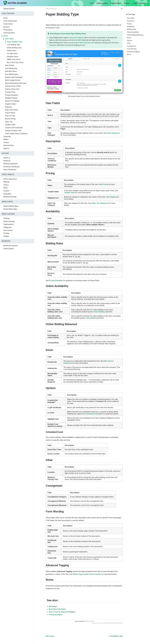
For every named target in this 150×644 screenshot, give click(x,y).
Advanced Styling (10, 197)
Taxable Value (10, 125)
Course (127, 3)
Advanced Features (11, 246)
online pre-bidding (76, 38)
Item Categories (113, 133)
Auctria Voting (10, 119)
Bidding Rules (132, 29)
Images (6, 236)
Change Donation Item (13, 131)
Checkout (7, 161)
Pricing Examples (12, 95)
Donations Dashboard (11, 167)
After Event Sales (12, 110)
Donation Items (12, 57)
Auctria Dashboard (140, 3)
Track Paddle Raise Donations (16, 134)
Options (130, 40)
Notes (129, 54)
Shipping (8, 107)
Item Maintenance (12, 74)
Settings (6, 218)
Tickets (6, 142)
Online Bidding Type (14, 48)
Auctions (7, 27)
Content (6, 191)
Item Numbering (11, 68)
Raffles (6, 139)
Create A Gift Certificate (14, 128)
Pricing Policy (10, 92)
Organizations (9, 224)
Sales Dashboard (10, 170)
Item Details (10, 65)
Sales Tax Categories (100, 203)
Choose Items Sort (12, 89)
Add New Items (11, 71)
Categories (7, 227)
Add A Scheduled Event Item (16, 83)
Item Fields (131, 18)
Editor (6, 188)
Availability (131, 27)
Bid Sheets (53, 606)
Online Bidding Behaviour (135, 35)
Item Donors (8, 230)
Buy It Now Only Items (15, 62)
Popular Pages (116, 3)
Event (5, 18)
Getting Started (102, 3)
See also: (53, 600)
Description (131, 21)
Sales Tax (9, 122)
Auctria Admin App (10, 209)
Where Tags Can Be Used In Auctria (87, 574)
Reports (6, 148)
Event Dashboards (10, 21)
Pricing (129, 24)
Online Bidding (99, 312)
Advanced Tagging (133, 52)
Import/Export (9, 249)
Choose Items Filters (13, 86)
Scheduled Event (91, 414)
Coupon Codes (11, 104)
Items (6, 36)
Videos (6, 185)
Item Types (10, 39)
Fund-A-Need (10, 113)
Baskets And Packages (14, 77)
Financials (7, 137)
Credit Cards (8, 24)
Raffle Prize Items (14, 59)
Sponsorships (9, 145)
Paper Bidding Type (15, 42)
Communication (9, 33)
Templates (7, 194)
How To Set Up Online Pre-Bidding (62, 612)
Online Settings (9, 221)
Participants (8, 30)
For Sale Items (12, 54)
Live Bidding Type (13, 45)
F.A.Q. (92, 3)
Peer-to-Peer (10, 116)
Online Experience (10, 179)
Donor (129, 38)
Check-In (7, 158)
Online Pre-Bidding (12, 101)
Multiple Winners (11, 98)
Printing (6, 233)
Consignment (132, 46)
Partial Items (12, 51)
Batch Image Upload (13, 80)
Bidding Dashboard (10, 164)
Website (6, 182)
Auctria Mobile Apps (11, 206)
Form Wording (132, 49)
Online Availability (133, 32)
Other (129, 43)
